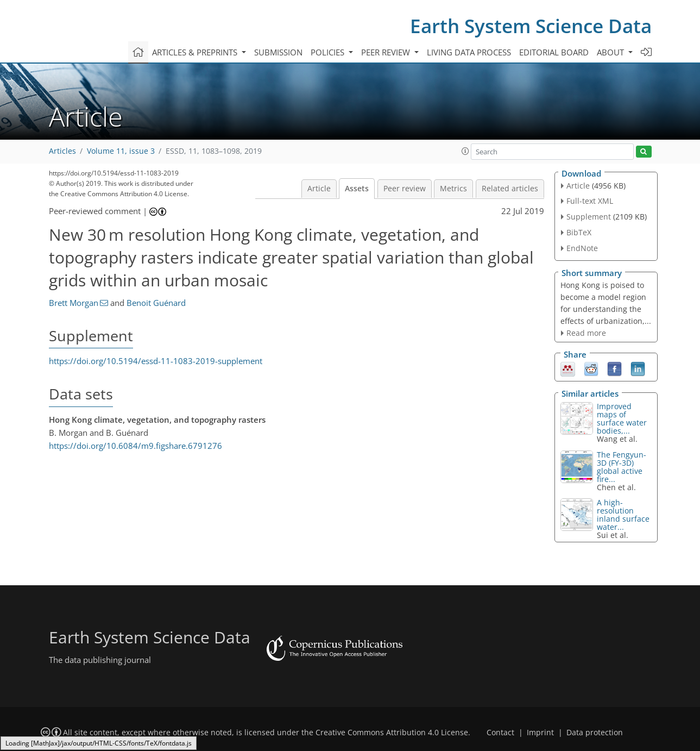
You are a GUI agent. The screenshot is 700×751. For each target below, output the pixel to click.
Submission (278, 52)
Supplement (589, 217)
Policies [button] (329, 52)
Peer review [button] (387, 52)
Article (319, 189)
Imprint (540, 733)
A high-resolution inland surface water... (623, 515)
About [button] (611, 52)
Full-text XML (590, 201)
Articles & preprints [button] (196, 52)
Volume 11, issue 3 (121, 151)
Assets (357, 189)
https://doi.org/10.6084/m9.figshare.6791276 (135, 446)
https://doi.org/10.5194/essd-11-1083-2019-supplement (156, 361)
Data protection (595, 733)
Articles (62, 151)
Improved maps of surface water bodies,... (622, 418)
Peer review (405, 189)
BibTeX (579, 232)
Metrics (453, 189)
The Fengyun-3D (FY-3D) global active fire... (622, 467)
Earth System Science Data (531, 26)
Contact (500, 733)
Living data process (469, 52)
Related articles (510, 189)
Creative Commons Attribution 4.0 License (392, 733)
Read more (586, 333)
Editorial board (554, 52)
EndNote (582, 248)
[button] (465, 151)
